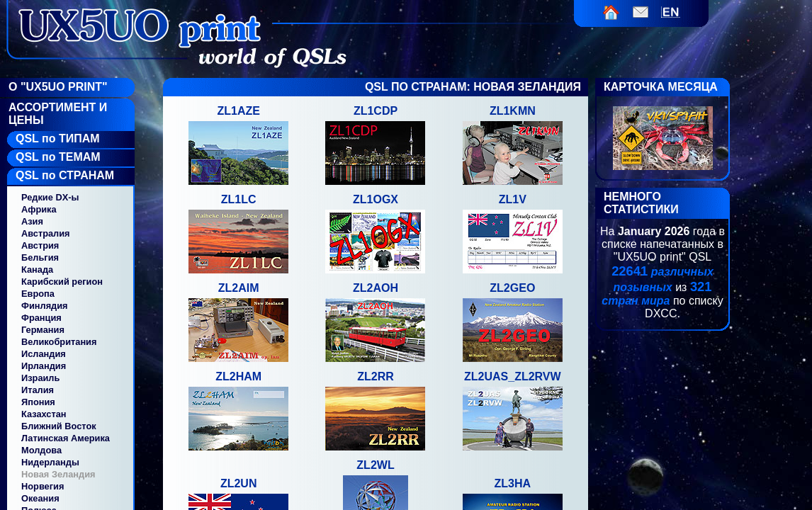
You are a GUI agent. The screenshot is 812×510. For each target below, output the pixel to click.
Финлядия (45, 306)
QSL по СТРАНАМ (65, 175)
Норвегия (43, 486)
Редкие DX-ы (50, 197)
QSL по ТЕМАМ (58, 157)
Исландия (44, 354)
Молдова (41, 450)
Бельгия (40, 257)
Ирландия (44, 366)
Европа (38, 294)
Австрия (40, 245)
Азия (32, 221)
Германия (43, 330)
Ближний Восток (59, 426)
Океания (40, 498)
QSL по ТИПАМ (58, 138)
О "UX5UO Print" (58, 87)
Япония (38, 402)
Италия (38, 390)
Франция (41, 318)
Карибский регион (62, 282)
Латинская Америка (66, 438)
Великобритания (59, 342)
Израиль (40, 378)
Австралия (46, 233)
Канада (37, 270)
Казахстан (44, 414)
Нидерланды (50, 462)
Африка (39, 209)
